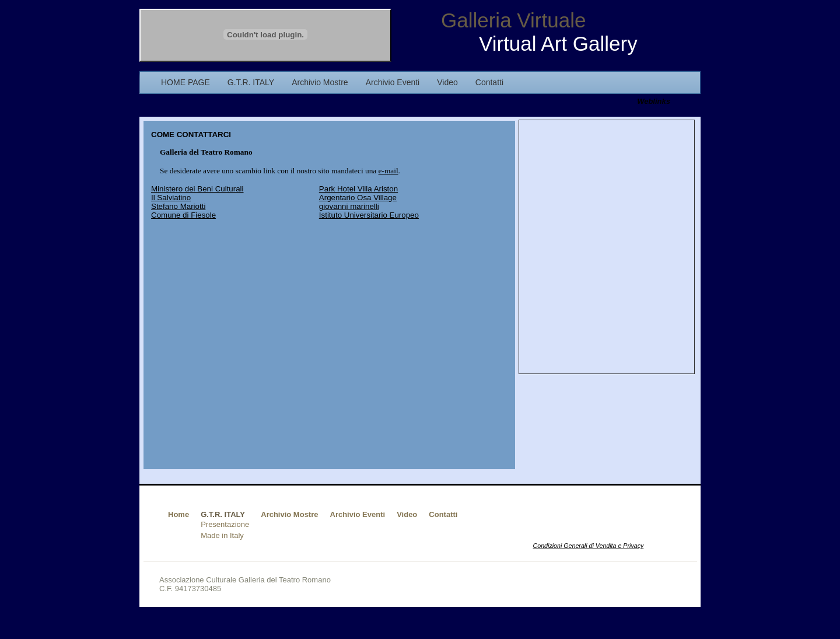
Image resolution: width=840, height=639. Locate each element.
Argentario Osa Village (358, 198)
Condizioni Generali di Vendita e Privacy (589, 546)
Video (407, 514)
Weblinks (654, 101)
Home (178, 514)
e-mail (388, 171)
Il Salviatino (171, 198)
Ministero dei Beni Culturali (197, 189)
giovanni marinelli (349, 206)
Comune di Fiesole (183, 215)
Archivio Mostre (289, 514)
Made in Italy (222, 535)
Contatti (443, 514)
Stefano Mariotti (178, 206)
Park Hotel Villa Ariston (358, 189)
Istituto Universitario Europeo (369, 215)
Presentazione (225, 524)
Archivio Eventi (358, 514)
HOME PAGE (185, 82)
